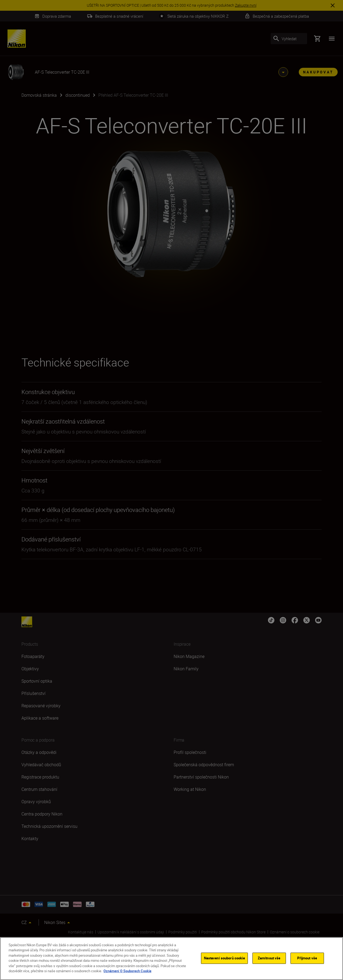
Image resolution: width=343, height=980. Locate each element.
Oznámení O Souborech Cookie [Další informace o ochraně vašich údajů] (127, 971)
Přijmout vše (307, 958)
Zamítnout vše (269, 958)
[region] (171, 959)
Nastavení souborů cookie (224, 958)
